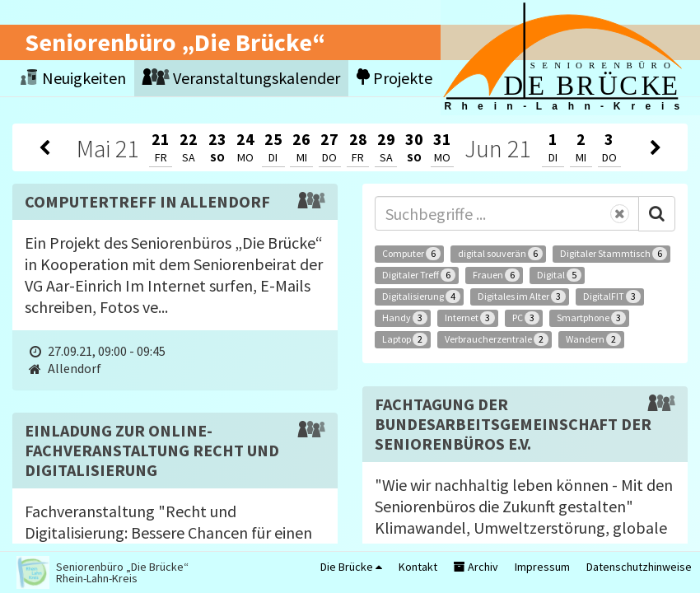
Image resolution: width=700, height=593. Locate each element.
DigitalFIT (612, 296)
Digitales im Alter (522, 296)
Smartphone (591, 318)
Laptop (405, 339)
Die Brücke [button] (351, 567)
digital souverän (500, 254)
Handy (405, 318)
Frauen (496, 275)
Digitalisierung (421, 296)
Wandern (593, 339)
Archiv (476, 567)
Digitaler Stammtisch (614, 254)
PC (526, 318)
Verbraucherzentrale (497, 339)
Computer (411, 254)
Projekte (394, 78)
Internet (470, 318)
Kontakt (418, 567)
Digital (559, 275)
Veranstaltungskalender (241, 78)
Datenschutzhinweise (639, 567)
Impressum (542, 567)
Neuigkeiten (73, 78)
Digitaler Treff (419, 275)
